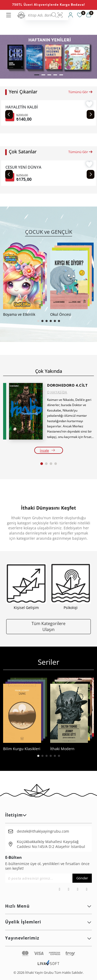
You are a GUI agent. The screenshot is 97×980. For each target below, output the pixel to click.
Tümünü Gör (81, 92)
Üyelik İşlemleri (48, 922)
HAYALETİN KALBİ (22, 107)
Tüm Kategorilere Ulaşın (48, 626)
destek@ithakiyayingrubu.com (43, 831)
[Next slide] (91, 114)
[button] (37, 75)
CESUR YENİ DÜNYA (23, 167)
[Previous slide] (9, 114)
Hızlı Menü (48, 906)
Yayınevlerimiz (48, 938)
